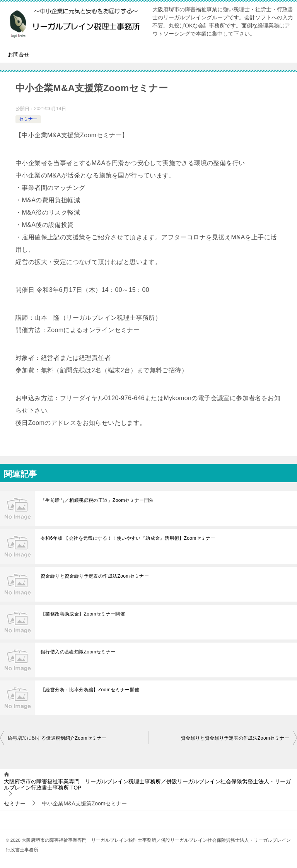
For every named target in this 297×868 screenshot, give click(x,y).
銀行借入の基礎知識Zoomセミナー (78, 652)
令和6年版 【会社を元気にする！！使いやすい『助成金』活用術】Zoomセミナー (128, 538)
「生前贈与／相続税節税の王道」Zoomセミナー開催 (97, 500)
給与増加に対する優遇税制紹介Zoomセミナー (57, 738)
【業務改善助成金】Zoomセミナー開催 (83, 614)
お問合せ (19, 55)
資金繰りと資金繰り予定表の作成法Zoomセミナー (95, 576)
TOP (147, 785)
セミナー (28, 119)
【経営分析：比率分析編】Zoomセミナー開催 (90, 690)
